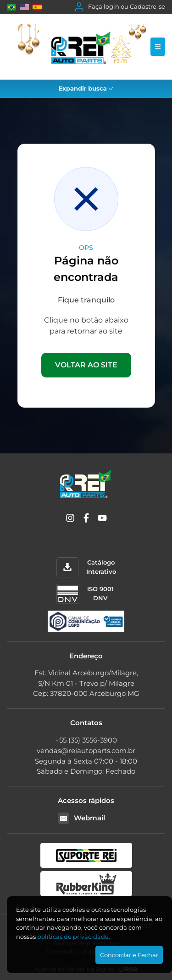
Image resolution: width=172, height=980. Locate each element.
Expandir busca (86, 88)
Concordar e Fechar (129, 955)
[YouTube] (102, 520)
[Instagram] (70, 520)
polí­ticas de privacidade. (74, 937)
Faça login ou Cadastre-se (120, 7)
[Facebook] (86, 520)
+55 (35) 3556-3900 (86, 740)
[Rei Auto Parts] (79, 47)
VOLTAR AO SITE (86, 365)
